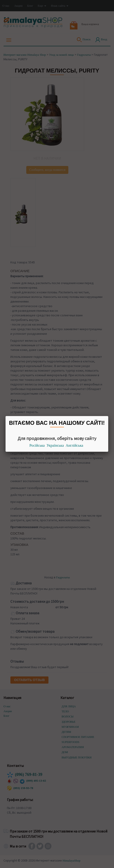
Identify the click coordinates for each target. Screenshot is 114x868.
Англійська (75, 445)
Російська (37, 445)
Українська (55, 445)
